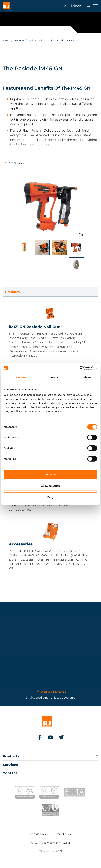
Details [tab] (54, 377)
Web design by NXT (49, 851)
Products (19, 41)
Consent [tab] (22, 377)
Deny (51, 497)
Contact (10, 773)
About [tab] (87, 377)
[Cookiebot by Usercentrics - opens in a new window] (82, 368)
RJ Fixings (74, 6)
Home (6, 41)
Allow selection (50, 486)
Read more (16, 163)
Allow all (51, 475)
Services (10, 765)
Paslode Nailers (37, 41)
